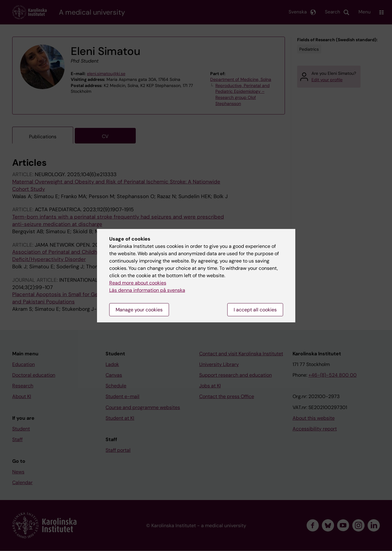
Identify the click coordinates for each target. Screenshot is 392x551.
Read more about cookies (138, 283)
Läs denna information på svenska (147, 290)
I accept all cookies (255, 310)
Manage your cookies (139, 310)
